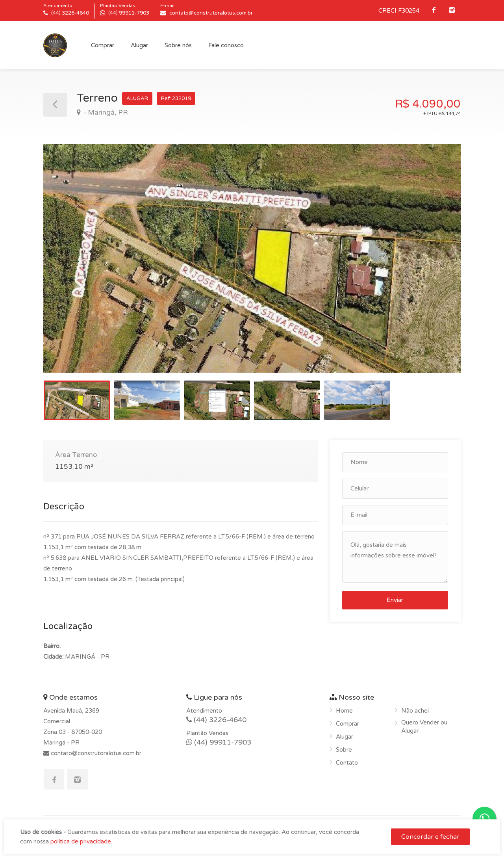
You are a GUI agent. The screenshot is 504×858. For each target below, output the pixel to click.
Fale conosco (226, 45)
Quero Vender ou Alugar (424, 727)
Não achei (415, 711)
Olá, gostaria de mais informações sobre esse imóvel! (395, 557)
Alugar (139, 45)
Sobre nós (178, 45)
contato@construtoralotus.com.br (95, 753)
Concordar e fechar (430, 837)
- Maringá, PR (105, 112)
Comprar (103, 45)
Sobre (344, 750)
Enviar (395, 600)
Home (344, 711)
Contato (347, 763)
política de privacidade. (81, 841)
